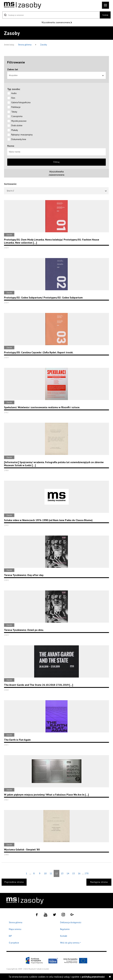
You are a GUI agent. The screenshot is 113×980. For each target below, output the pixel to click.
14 (68, 873)
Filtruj (57, 162)
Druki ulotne (17, 125)
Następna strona (99, 882)
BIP (10, 936)
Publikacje (16, 107)
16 (79, 873)
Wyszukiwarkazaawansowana (56, 173)
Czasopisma (17, 116)
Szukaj (105, 15)
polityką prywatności (93, 977)
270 (87, 873)
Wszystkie (56, 75)
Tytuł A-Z (57, 191)
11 (51, 873)
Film (13, 98)
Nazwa (11, 146)
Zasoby (44, 45)
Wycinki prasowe (19, 121)
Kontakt (64, 936)
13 (62, 873)
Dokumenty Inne (19, 139)
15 (74, 873)
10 (45, 873)
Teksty (14, 112)
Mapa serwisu (15, 929)
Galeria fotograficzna (21, 102)
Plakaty (15, 130)
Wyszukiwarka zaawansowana (56, 22)
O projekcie (14, 943)
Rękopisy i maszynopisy (22, 135)
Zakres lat (13, 69)
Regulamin (65, 929)
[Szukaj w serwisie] (51, 15)
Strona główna (25, 45)
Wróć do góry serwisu (71, 943)
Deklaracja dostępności (71, 922)
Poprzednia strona (14, 882)
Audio (14, 93)
